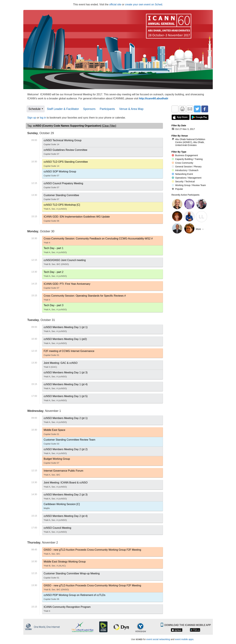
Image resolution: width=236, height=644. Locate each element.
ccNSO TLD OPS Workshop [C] (62, 207)
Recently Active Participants (186, 195)
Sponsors (89, 109)
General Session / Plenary (187, 167)
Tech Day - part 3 (55, 308)
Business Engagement (185, 155)
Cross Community (182, 163)
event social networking (158, 639)
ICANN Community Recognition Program (67, 610)
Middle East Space (55, 433)
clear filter (109, 126)
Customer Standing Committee (61, 198)
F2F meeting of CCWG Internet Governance (69, 354)
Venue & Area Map (131, 109)
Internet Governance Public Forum (64, 473)
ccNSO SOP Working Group (60, 174)
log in (43, 118)
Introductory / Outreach (185, 170)
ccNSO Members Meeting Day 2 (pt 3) (66, 497)
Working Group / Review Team (189, 185)
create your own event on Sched (144, 4)
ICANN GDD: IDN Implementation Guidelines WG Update (77, 219)
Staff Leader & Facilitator (63, 109)
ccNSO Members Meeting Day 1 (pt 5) (66, 399)
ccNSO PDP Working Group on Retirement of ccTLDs (75, 598)
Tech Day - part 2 (55, 275)
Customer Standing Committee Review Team (70, 442)
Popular (177, 189)
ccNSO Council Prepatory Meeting (63, 186)
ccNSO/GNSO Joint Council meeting (65, 263)
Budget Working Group (57, 462)
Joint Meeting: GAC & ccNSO (61, 366)
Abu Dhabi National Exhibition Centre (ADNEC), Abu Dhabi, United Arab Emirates (188, 142)
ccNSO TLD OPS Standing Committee (66, 164)
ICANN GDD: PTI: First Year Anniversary (67, 287)
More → (200, 229)
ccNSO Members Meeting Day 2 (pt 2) (66, 452)
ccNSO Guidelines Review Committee (66, 153)
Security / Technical (183, 181)
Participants (107, 109)
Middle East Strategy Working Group (65, 564)
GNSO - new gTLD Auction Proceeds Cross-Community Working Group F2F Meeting (92, 552)
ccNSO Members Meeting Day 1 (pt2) (65, 342)
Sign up (32, 118)
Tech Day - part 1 (55, 251)
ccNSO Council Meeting (58, 531)
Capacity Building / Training (187, 159)
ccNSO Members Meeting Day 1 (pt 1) (66, 330)
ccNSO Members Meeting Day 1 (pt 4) (66, 387)
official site (115, 4)
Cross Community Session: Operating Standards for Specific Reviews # (85, 298)
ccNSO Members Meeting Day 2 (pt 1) (66, 421)
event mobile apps (184, 639)
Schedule (35, 109)
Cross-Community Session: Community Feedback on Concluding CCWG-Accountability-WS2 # (98, 241)
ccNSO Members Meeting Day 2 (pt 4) (66, 519)
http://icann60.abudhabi (154, 98)
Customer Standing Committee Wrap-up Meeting (72, 576)
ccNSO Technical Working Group (63, 143)
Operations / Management (187, 178)
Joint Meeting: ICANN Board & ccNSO (66, 485)
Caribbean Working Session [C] (62, 507)
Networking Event (182, 174)
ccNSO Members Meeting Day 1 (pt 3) (66, 375)
